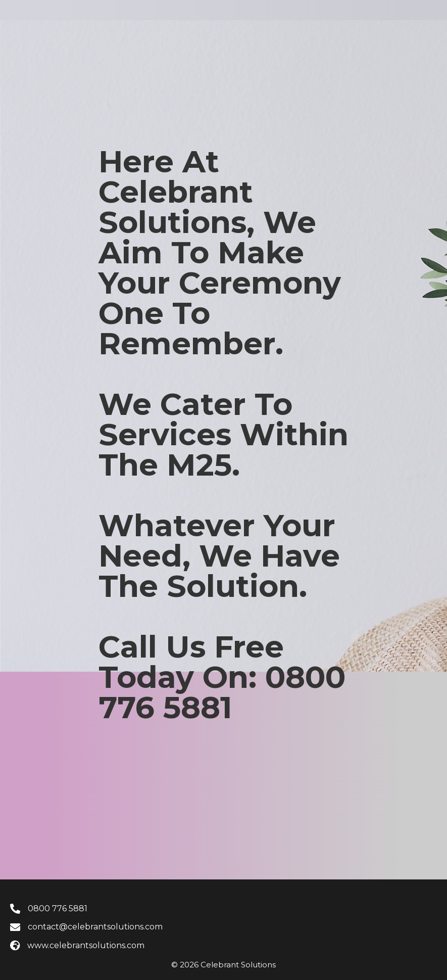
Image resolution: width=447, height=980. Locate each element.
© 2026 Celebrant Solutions (223, 965)
